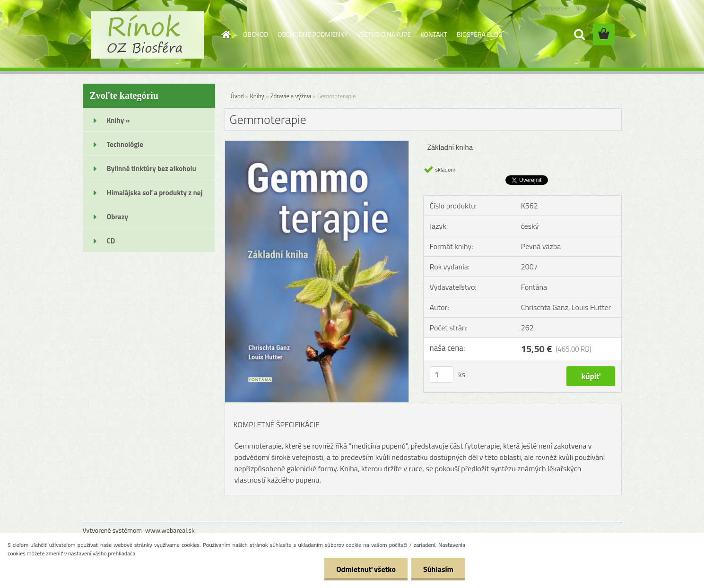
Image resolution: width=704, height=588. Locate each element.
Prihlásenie (554, 8)
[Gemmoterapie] (317, 145)
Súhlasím (438, 569)
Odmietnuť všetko (366, 569)
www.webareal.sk (170, 530)
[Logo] (148, 35)
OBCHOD (256, 34)
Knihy (257, 96)
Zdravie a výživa (291, 96)
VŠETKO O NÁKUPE (384, 34)
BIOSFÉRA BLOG (480, 34)
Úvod (237, 96)
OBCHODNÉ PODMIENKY (313, 34)
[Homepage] (225, 35)
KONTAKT (434, 34)
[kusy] (442, 375)
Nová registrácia (595, 8)
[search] (579, 35)
